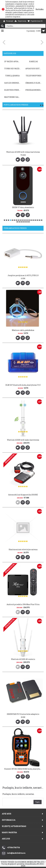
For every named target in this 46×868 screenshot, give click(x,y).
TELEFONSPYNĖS (34, 76)
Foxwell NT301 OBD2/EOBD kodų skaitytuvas (23, 769)
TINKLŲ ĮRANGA (12, 76)
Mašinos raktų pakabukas (23, 330)
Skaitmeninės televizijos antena (23, 549)
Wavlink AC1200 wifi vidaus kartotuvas (23, 152)
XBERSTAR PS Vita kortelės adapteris (23, 714)
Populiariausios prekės (16, 105)
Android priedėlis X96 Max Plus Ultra (23, 604)
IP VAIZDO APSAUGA (13, 61)
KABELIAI (34, 61)
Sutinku (40, 9)
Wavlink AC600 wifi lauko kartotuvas (23, 440)
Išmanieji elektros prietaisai (34, 83)
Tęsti (38, 802)
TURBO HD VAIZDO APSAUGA (13, 69)
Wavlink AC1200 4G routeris (23, 659)
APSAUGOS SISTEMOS (34, 69)
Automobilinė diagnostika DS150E (23, 495)
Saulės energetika (13, 83)
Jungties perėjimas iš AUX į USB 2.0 (23, 275)
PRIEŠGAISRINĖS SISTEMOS (34, 90)
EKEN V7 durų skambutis (23, 207)
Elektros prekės (13, 90)
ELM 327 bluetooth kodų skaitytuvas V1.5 (23, 385)
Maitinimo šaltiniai (13, 97)
